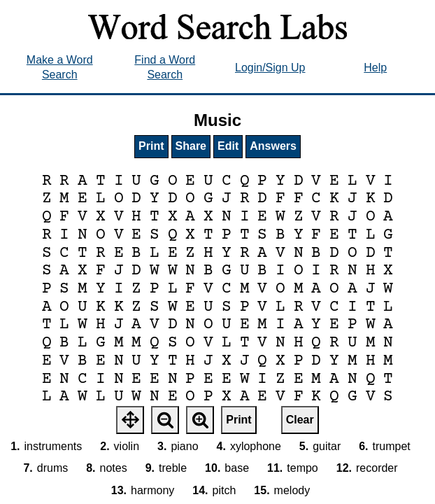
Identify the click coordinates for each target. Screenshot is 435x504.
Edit (228, 146)
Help (375, 68)
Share (191, 146)
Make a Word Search (60, 67)
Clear (300, 420)
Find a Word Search (165, 67)
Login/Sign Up (270, 68)
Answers (273, 146)
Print (151, 146)
